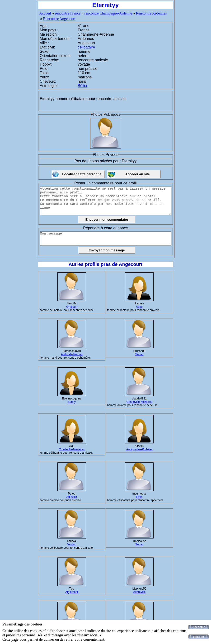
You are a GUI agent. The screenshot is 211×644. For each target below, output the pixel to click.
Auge (139, 307)
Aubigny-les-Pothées (139, 449)
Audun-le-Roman (72, 354)
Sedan (139, 354)
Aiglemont (72, 592)
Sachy (72, 402)
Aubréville (139, 592)
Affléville (72, 497)
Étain (139, 497)
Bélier (83, 86)
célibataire (87, 47)
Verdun (72, 544)
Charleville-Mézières (139, 402)
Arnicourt (72, 307)
